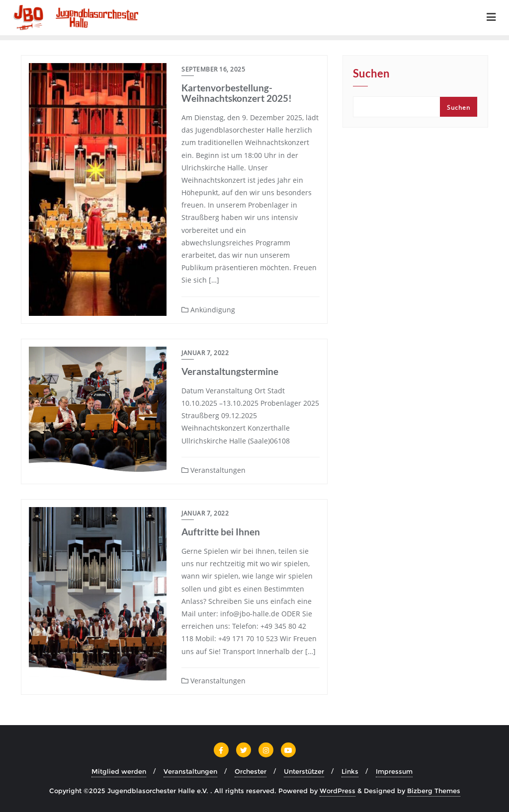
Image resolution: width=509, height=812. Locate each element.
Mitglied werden (119, 771)
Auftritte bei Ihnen (221, 532)
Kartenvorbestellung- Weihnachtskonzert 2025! (237, 93)
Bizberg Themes (434, 791)
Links (350, 771)
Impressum (394, 771)
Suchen (371, 74)
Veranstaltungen (213, 470)
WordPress (338, 791)
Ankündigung (208, 310)
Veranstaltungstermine (230, 371)
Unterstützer (304, 771)
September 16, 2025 (213, 69)
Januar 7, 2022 (205, 353)
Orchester (251, 771)
